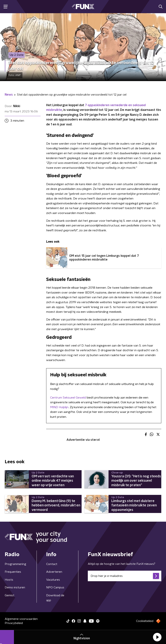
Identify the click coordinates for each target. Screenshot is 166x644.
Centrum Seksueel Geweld (68, 398)
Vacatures (53, 580)
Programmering (15, 564)
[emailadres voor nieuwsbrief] (125, 576)
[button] (157, 637)
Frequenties (13, 572)
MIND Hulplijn (59, 407)
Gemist (10, 595)
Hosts (9, 580)
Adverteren (54, 572)
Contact (52, 564)
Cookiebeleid (145, 621)
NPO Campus (55, 587)
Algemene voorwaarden (21, 619)
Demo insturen (15, 587)
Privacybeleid (14, 623)
